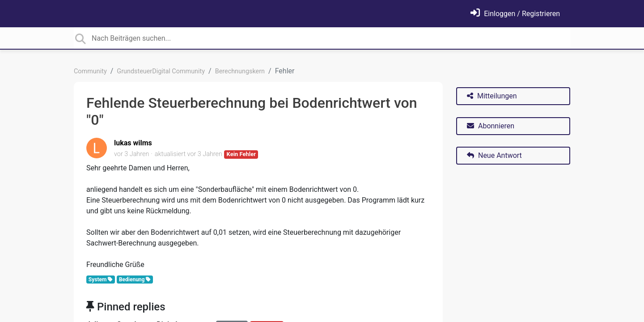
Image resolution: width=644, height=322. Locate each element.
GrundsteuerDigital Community (161, 71)
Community (90, 71)
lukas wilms (133, 143)
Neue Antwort (494, 155)
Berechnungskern (240, 71)
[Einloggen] (515, 14)
